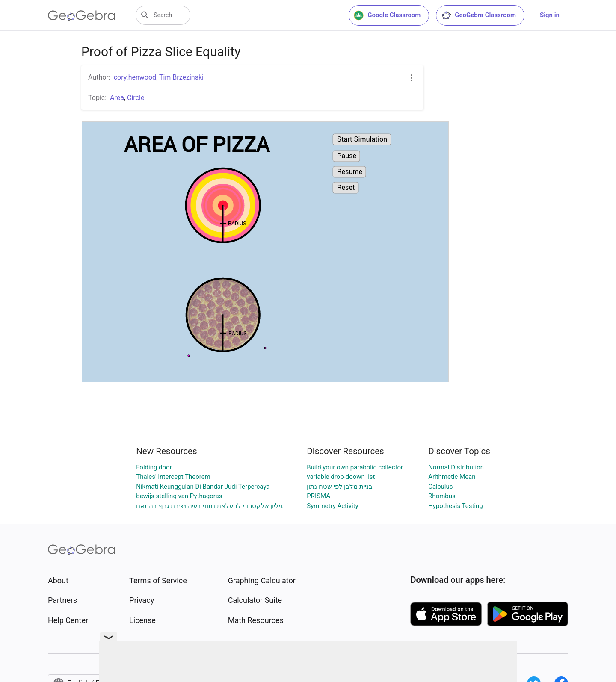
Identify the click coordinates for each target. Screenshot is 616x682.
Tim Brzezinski (181, 77)
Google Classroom (387, 15)
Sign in (550, 15)
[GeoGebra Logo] (81, 15)
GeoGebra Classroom (478, 15)
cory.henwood (135, 77)
